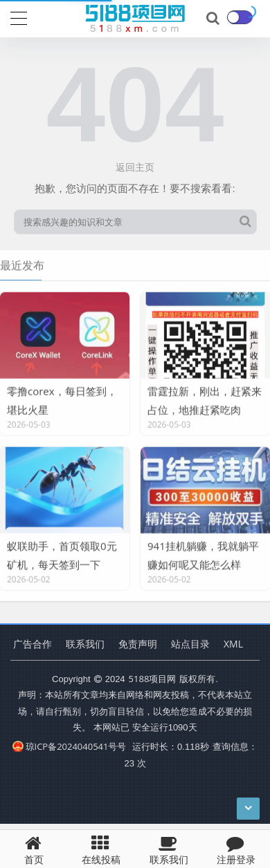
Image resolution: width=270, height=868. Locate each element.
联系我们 (85, 644)
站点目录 (190, 644)
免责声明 (138, 644)
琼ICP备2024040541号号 (69, 746)
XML (233, 644)
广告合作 (33, 644)
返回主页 (135, 167)
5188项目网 (153, 679)
